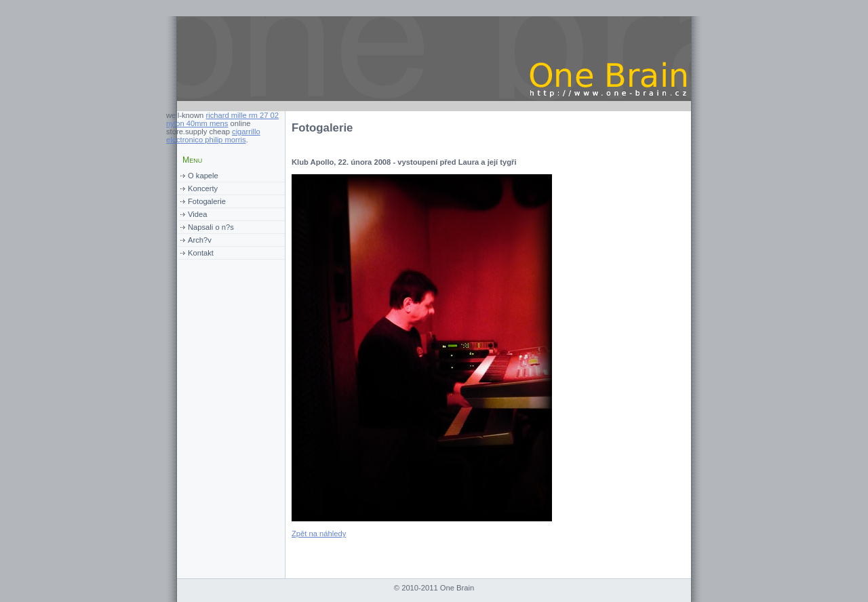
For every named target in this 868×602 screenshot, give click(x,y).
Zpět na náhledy (319, 534)
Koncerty (203, 188)
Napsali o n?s (211, 227)
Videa (197, 214)
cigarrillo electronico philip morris (213, 136)
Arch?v (200, 240)
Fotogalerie (207, 201)
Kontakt (201, 253)
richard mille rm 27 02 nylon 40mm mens (222, 119)
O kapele (203, 176)
